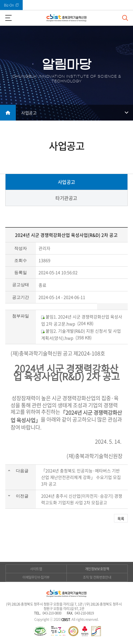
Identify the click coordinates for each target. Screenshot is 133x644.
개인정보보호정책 (97, 569)
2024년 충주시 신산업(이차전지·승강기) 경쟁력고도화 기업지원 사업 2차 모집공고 (82, 499)
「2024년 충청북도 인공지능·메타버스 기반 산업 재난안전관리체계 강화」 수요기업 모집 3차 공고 (81, 477)
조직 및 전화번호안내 (97, 577)
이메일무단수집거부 (36, 577)
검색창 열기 (125, 18)
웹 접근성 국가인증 (40, 631)
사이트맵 (36, 569)
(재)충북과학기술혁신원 (66, 18)
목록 (121, 518)
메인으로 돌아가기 (8, 113)
